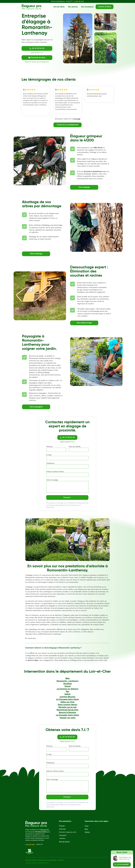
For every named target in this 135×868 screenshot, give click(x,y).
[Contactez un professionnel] (67, 125)
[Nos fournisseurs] (87, 7)
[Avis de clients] (59, 7)
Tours (87, 826)
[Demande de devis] (37, 58)
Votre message (52, 480)
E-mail (49, 455)
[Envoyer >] (67, 497)
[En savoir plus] (32, 638)
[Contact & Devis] (105, 7)
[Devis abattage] (36, 254)
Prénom (49, 447)
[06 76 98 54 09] (37, 48)
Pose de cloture (64, 842)
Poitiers (87, 832)
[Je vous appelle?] (122, 864)
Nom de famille (75, 447)
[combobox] (67, 475)
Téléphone (50, 463)
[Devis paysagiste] (36, 407)
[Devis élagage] (84, 187)
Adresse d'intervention (55, 472)
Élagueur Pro (45, 830)
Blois (86, 829)
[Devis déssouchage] (84, 323)
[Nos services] (73, 7)
